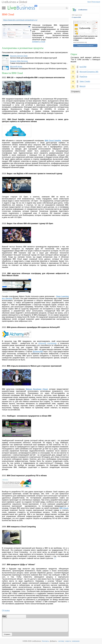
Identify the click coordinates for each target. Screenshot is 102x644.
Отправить (76, 92)
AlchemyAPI (38, 352)
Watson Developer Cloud (37, 389)
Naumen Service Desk (19, 56)
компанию (76, 641)
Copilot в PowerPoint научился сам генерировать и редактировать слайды (85, 38)
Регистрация (96, 2)
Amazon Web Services (19, 61)
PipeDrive (83, 77)
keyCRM (83, 67)
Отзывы (6, 610)
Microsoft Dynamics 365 (89, 72)
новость (68, 641)
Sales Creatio (85, 81)
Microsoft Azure (16, 67)
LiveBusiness (83, 10)
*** (55, 558)
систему (61, 641)
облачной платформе (47, 343)
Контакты (45, 641)
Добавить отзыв (39, 42)
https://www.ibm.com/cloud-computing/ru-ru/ (20, 20)
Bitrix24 (82, 86)
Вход (89, 2)
